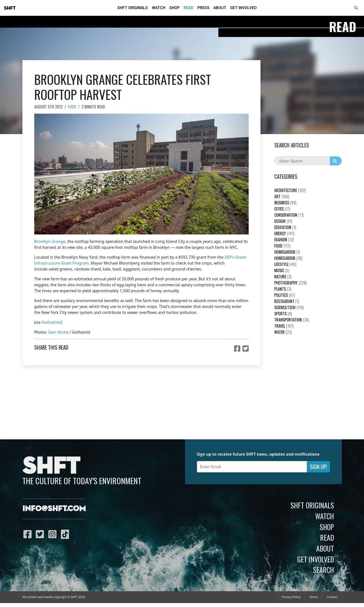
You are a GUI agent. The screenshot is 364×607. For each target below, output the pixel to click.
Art (282, 196)
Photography (290, 283)
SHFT (10, 8)
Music (282, 270)
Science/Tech (289, 307)
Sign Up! (318, 467)
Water (283, 332)
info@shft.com (54, 509)
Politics (285, 295)
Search (323, 570)
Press (203, 8)
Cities (282, 209)
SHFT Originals (133, 8)
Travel (284, 326)
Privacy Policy (291, 597)
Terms (314, 597)
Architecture (290, 190)
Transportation (292, 320)
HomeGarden (287, 252)
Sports (283, 314)
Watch (159, 8)
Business (285, 203)
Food (72, 107)
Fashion (284, 240)
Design (283, 221)
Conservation (289, 215)
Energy (284, 233)
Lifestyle (285, 264)
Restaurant (287, 301)
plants (283, 289)
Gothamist (51, 322)
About (220, 8)
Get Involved (243, 8)
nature (283, 277)
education (285, 227)
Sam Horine (58, 332)
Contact (332, 597)
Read (189, 8)
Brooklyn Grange (50, 241)
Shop (174, 8)
